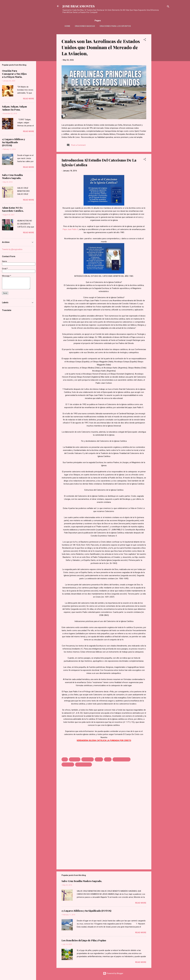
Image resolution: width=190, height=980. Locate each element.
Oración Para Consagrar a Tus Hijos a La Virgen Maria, (14, 74)
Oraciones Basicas (85, 26)
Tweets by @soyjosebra (12, 249)
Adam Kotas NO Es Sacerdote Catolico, (13, 209)
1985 (65, 759)
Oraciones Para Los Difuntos (115, 26)
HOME (67, 26)
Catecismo (75, 759)
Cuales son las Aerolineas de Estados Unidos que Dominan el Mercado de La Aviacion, (101, 47)
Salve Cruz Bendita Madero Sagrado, (82, 881)
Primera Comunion (122, 759)
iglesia (108, 759)
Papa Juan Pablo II (70, 229)
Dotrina (99, 759)
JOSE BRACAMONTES (79, 6)
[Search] (168, 7)
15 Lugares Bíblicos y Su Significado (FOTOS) (86, 911)
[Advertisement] (162, 72)
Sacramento (68, 764)
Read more (141, 903)
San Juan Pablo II (84, 764)
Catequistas (88, 759)
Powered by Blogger (113, 973)
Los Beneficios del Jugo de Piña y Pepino (84, 940)
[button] (145, 40)
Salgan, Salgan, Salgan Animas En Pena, (14, 108)
